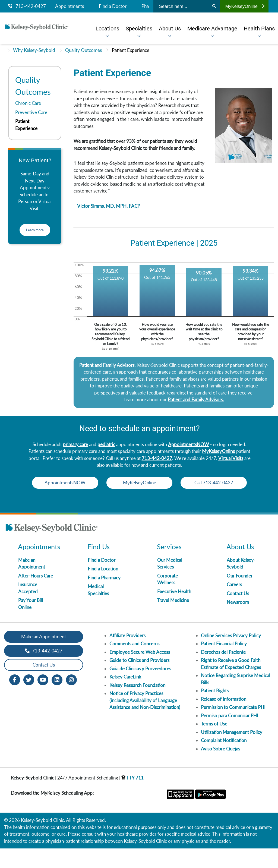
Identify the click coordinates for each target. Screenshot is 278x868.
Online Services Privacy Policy (231, 655)
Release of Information (224, 719)
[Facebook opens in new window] (15, 699)
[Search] (214, 6)
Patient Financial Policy (224, 663)
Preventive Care (31, 112)
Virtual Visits (231, 458)
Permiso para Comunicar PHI (230, 735)
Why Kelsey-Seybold (34, 50)
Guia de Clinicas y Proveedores (140, 688)
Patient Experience (131, 50)
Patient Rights (215, 710)
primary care (75, 444)
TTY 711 (132, 797)
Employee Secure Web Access (140, 672)
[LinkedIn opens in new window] (57, 699)
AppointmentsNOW (189, 444)
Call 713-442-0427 (139, 502)
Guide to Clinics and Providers (139, 680)
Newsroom (238, 622)
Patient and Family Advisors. (196, 400)
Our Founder (240, 595)
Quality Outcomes (83, 50)
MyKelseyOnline (245, 6)
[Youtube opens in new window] (43, 699)
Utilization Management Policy (232, 752)
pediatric (106, 444)
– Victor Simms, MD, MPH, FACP (107, 206)
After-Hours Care (36, 595)
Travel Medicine (173, 620)
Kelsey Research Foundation (137, 705)
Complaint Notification (224, 760)
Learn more (35, 230)
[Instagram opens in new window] (71, 699)
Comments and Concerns (134, 663)
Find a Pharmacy (104, 597)
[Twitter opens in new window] (29, 699)
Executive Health (174, 611)
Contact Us (238, 613)
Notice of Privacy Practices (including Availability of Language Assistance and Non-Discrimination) (145, 720)
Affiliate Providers (127, 655)
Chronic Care (28, 103)
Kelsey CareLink (125, 696)
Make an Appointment (44, 656)
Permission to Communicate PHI (233, 727)
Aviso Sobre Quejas (220, 768)
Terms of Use (214, 743)
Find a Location (103, 588)
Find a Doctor (113, 6)
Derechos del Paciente (223, 672)
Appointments (69, 6)
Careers (234, 604)
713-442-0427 (27, 6)
